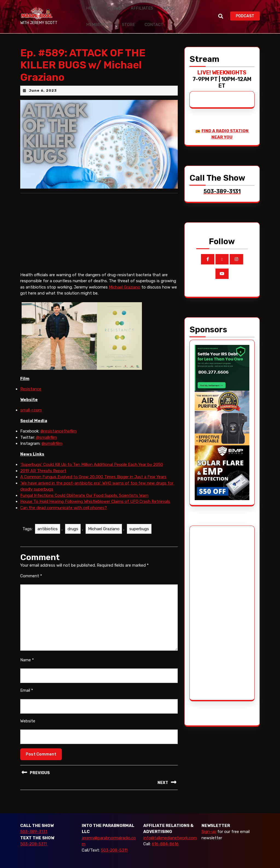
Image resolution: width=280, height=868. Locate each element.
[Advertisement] (215, 603)
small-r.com (31, 400)
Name (27, 650)
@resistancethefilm (59, 421)
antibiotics (48, 519)
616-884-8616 (165, 834)
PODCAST (248, 11)
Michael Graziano (125, 277)
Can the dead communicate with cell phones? (64, 498)
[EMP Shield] (222, 462)
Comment (31, 566)
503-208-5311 (33, 834)
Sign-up (209, 822)
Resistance (31, 379)
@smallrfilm (46, 427)
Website (28, 711)
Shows (108, 6)
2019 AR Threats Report (43, 461)
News (154, 6)
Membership (177, 6)
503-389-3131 (34, 822)
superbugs (139, 519)
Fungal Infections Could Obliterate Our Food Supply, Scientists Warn (84, 485)
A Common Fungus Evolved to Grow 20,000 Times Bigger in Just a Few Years (93, 467)
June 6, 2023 (43, 80)
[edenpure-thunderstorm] (222, 408)
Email (27, 680)
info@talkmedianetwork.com (170, 828)
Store (91, 17)
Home (90, 6)
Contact (112, 17)
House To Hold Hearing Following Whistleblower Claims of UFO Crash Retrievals (95, 492)
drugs (73, 519)
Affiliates (132, 6)
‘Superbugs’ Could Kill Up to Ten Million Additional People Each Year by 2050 (92, 455)
